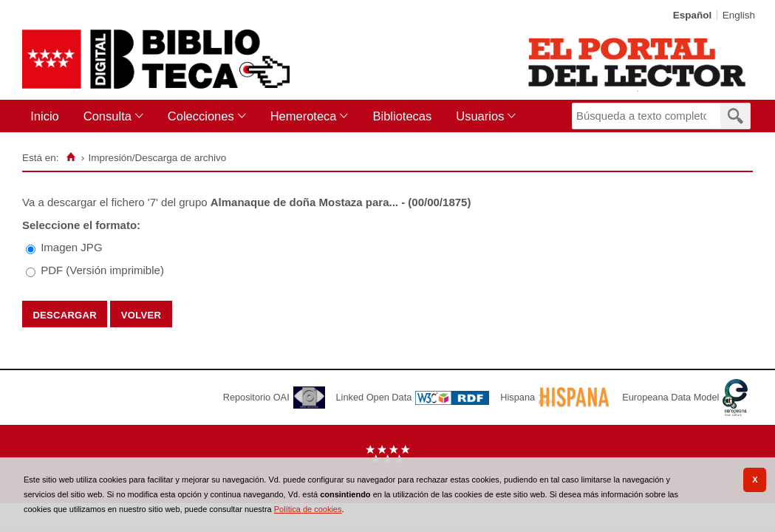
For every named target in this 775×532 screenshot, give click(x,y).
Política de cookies (308, 509)
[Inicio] (71, 157)
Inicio (45, 116)
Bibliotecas (402, 116)
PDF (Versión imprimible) (102, 270)
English (739, 15)
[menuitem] (48, 116)
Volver (141, 314)
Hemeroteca (304, 116)
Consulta (107, 116)
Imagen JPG (71, 247)
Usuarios (480, 116)
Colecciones (201, 116)
